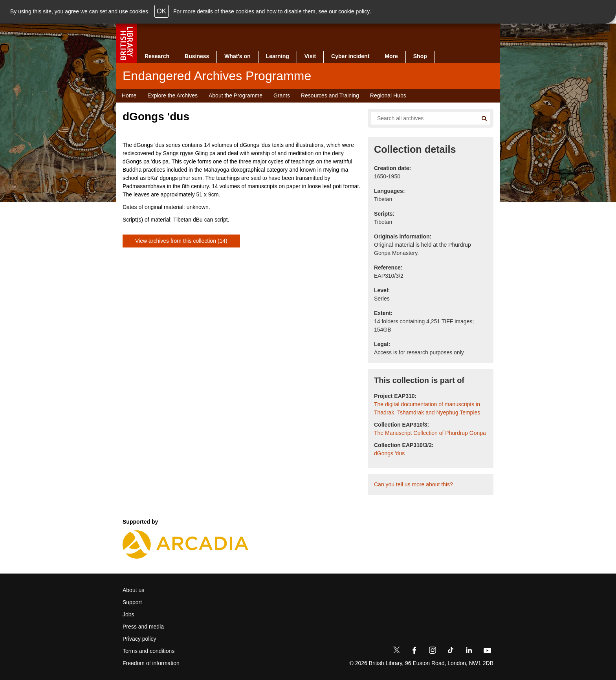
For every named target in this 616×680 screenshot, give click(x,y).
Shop (420, 56)
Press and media (143, 627)
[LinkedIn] (469, 652)
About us (133, 590)
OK (161, 11)
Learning (278, 56)
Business (197, 56)
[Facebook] (414, 652)
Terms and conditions (148, 651)
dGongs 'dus (389, 453)
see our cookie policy (344, 11)
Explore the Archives (172, 95)
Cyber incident (350, 56)
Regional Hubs (388, 95)
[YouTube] (487, 652)
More (391, 56)
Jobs (128, 614)
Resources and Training (330, 95)
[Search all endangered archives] (421, 118)
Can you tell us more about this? (413, 484)
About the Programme (236, 95)
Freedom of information (151, 663)
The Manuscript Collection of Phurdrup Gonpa (430, 433)
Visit (310, 56)
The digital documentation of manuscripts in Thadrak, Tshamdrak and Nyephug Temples (427, 408)
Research (157, 56)
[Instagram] (433, 652)
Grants (282, 95)
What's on (237, 56)
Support (132, 602)
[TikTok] (451, 652)
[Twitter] (396, 652)
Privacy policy (139, 639)
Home (129, 95)
